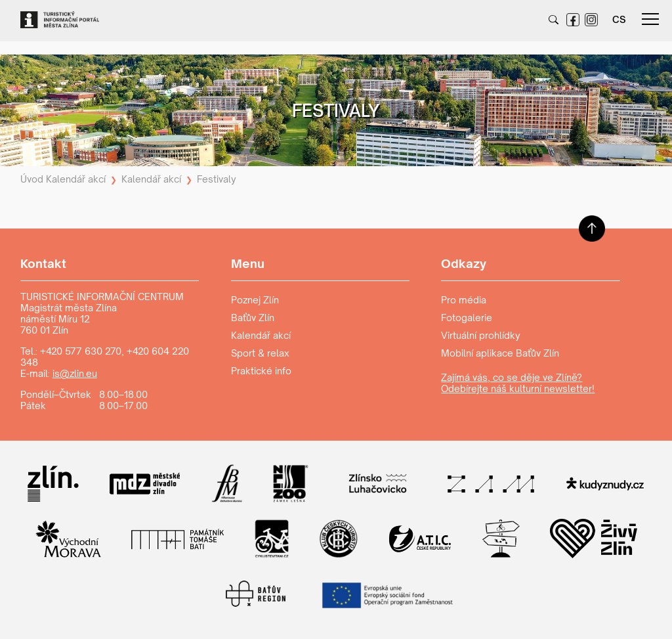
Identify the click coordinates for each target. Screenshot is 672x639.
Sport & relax (260, 353)
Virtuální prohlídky (481, 335)
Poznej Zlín (255, 300)
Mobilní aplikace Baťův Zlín (500, 353)
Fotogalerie (467, 318)
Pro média (464, 300)
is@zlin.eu (75, 373)
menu (650, 19)
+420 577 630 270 (81, 351)
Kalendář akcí (76, 179)
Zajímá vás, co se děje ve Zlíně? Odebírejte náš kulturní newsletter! (518, 383)
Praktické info (261, 371)
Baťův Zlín (253, 318)
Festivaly (217, 179)
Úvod (32, 179)
